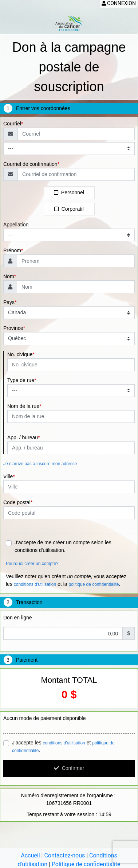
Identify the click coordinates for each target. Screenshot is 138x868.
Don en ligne (18, 618)
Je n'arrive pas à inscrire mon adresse (40, 464)
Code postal (17, 502)
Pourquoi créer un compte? (32, 564)
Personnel (69, 192)
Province (13, 328)
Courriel (12, 124)
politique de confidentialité (94, 584)
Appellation (16, 225)
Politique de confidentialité (86, 864)
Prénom (12, 250)
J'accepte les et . (63, 746)
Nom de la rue (23, 406)
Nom (9, 276)
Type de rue (21, 380)
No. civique (20, 354)
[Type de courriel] (69, 149)
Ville (8, 476)
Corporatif (69, 209)
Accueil (30, 855)
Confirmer (69, 768)
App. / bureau (23, 437)
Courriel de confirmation (30, 164)
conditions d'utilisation (35, 584)
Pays (9, 302)
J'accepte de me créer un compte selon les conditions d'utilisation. (63, 546)
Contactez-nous (64, 855)
